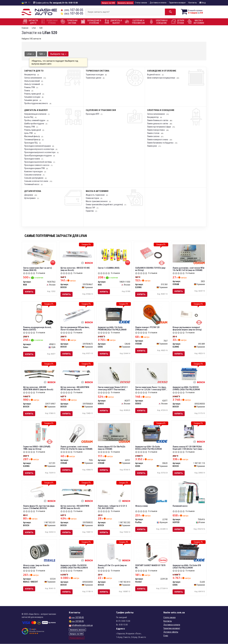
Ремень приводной (33, 94)
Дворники (29, 195)
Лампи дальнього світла (158, 124)
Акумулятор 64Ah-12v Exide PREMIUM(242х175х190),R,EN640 (112, 328)
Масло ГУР (91, 208)
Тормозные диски (94, 78)
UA (24, 3)
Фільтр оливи (142, 506)
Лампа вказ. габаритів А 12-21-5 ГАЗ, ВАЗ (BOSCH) (112, 507)
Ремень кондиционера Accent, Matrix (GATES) (37, 328)
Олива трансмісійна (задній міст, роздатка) (105, 204)
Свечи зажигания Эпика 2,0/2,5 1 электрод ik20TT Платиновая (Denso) (113, 388)
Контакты (193, 3)
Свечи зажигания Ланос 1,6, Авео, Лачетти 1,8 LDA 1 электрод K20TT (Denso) (151, 388)
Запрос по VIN (108, 3)
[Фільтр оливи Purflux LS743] (151, 493)
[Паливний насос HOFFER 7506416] (189, 493)
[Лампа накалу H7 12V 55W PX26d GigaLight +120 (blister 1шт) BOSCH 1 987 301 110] (189, 433)
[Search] (170, 12)
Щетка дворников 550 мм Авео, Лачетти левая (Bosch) (75, 328)
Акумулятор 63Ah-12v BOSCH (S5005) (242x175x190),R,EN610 (74, 567)
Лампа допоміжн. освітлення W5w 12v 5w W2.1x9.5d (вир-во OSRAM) (189, 269)
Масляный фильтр (32, 136)
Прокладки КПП (93, 114)
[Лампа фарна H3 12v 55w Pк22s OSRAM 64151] (114, 432)
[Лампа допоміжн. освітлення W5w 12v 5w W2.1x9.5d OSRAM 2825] (189, 253)
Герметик (90, 211)
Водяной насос (154, 75)
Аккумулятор (30, 75)
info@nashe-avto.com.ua (82, 625)
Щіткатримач (30, 198)
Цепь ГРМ (29, 133)
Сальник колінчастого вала (36, 181)
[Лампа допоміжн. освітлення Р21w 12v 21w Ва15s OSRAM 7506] (77, 433)
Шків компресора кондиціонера (161, 78)
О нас (166, 636)
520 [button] (42, 54)
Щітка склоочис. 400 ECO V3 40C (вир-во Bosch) (75, 269)
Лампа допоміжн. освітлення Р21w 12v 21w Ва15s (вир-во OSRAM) (77, 448)
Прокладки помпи (32, 159)
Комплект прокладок (34, 172)
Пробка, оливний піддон (35, 120)
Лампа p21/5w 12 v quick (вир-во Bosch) (112, 567)
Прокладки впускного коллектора (39, 149)
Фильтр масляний (32, 81)
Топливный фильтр (33, 140)
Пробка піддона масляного (36, 103)
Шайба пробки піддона (34, 124)
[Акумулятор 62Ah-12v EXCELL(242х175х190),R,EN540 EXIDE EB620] (151, 433)
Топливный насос (32, 184)
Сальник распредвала (34, 178)
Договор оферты (171, 632)
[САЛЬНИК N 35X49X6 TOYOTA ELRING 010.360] (151, 254)
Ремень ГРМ (30, 87)
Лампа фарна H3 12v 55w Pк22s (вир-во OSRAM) (112, 448)
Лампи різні (152, 146)
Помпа (27, 91)
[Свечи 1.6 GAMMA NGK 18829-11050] (114, 254)
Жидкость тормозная (95, 195)
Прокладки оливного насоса (37, 165)
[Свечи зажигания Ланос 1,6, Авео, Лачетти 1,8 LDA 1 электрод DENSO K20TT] (151, 373)
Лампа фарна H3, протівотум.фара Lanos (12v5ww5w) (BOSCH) (39, 507)
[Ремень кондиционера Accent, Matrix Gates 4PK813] (39, 313)
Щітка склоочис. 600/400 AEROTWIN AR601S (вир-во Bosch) (38, 388)
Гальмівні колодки (32, 97)
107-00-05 (72, 10)
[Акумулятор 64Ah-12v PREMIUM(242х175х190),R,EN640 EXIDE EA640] (114, 313)
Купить (29, 292)
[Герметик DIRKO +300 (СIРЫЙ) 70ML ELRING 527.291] (39, 433)
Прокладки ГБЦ (31, 143)
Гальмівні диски (31, 100)
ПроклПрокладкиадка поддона (38, 156)
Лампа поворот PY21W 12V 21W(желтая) (148, 328)
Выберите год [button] (58, 54)
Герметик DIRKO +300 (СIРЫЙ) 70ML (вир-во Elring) (37, 448)
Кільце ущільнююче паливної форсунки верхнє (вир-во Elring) (187, 328)
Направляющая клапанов (36, 114)
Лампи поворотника (156, 130)
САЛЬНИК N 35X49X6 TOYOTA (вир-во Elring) (151, 269)
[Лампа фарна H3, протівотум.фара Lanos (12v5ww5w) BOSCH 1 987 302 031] (39, 492)
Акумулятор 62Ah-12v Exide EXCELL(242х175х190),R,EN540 (149, 448)
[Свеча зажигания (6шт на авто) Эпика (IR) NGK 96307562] (39, 254)
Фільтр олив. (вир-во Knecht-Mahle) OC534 (37, 567)
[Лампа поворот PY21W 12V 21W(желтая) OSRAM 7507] (151, 314)
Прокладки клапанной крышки (38, 146)
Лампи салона (153, 136)
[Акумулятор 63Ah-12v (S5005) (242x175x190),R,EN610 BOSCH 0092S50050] (77, 552)
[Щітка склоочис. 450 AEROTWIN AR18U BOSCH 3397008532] (77, 492)
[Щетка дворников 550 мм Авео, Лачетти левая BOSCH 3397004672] (77, 313)
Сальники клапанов (33, 175)
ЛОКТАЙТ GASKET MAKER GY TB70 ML (150, 567)
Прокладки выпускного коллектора (40, 152)
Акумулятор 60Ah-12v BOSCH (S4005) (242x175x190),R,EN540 (186, 388)
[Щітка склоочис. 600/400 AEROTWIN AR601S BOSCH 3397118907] (39, 373)
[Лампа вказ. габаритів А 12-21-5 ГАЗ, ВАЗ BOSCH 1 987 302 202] (114, 492)
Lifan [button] (30, 54)
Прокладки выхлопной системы (38, 162)
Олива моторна (93, 198)
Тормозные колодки (95, 75)
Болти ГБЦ (29, 117)
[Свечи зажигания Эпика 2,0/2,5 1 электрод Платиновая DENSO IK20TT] (114, 373)
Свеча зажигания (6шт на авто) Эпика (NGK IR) (38, 269)
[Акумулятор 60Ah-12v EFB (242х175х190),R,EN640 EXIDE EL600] (189, 552)
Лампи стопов (153, 133)
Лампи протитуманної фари (159, 127)
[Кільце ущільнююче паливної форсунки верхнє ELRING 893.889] (189, 313)
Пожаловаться (77, 638)
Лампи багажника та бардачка (160, 143)
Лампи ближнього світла (158, 120)
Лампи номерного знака (158, 140)
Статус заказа (141, 3)
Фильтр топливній (32, 84)
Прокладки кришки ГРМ (35, 168)
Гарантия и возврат (177, 3)
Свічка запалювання (33, 78)
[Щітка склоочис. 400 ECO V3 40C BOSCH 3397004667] (77, 254)
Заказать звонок (125, 3)
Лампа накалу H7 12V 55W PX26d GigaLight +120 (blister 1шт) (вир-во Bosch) (189, 448)
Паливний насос (180, 506)
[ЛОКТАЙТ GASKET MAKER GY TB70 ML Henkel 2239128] (151, 552)
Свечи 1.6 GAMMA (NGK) (109, 268)
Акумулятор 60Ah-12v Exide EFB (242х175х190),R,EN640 (187, 567)
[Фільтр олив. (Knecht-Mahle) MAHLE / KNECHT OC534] (39, 552)
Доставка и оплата (158, 3)
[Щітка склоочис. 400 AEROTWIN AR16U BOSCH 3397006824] (77, 373)
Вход (203, 3)
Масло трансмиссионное (97, 201)
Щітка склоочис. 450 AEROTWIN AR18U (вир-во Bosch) (75, 507)
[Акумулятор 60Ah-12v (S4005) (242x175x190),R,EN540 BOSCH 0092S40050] (189, 373)
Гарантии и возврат (172, 628)
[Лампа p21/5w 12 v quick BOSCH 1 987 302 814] (114, 552)
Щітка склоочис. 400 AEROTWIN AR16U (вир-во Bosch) (75, 388)
